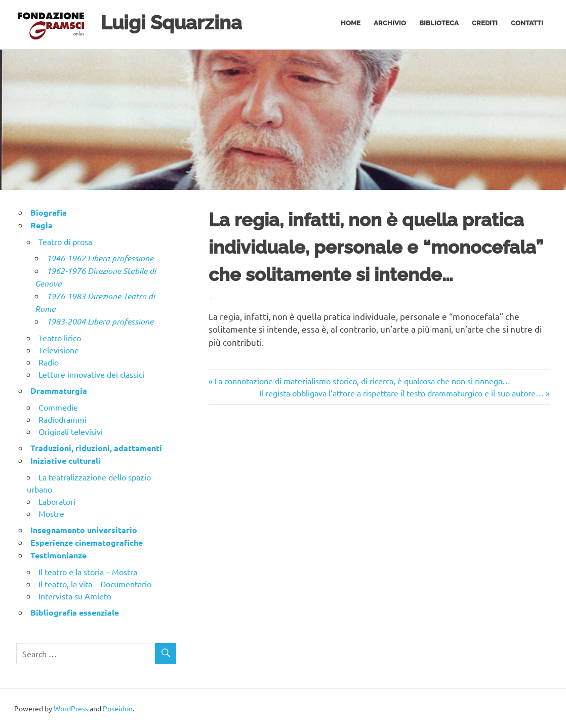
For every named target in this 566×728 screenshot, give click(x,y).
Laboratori (57, 501)
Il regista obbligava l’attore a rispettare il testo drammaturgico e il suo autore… (401, 393)
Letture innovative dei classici (91, 374)
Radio (49, 362)
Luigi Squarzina (171, 23)
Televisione (59, 350)
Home (351, 23)
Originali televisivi (71, 431)
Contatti (527, 23)
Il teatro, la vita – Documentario (95, 584)
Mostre (51, 513)
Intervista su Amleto (75, 596)
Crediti (485, 23)
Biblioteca (439, 23)
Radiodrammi (63, 419)
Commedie (58, 407)
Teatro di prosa (65, 241)
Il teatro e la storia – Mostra (88, 572)
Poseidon (118, 708)
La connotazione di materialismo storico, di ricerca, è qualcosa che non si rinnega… (362, 381)
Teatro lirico (60, 338)
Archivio (390, 23)
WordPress (71, 708)
